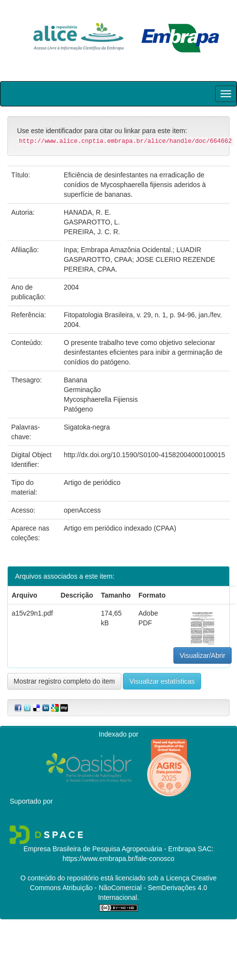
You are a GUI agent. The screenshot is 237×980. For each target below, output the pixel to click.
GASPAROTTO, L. (92, 222)
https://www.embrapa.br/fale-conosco (118, 859)
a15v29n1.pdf (32, 613)
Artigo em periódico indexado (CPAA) (120, 528)
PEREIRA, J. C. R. (92, 232)
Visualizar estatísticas (162, 681)
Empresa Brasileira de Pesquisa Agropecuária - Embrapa (110, 849)
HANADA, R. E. (87, 212)
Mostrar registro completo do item (64, 681)
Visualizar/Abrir (203, 655)
